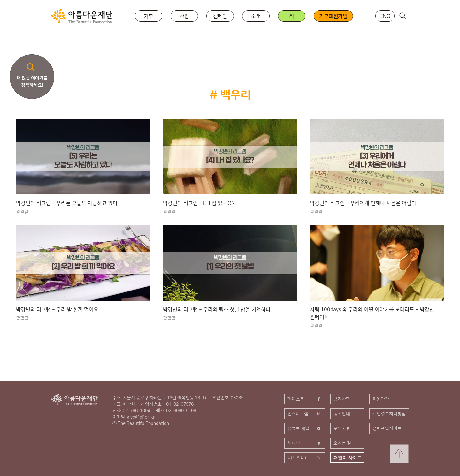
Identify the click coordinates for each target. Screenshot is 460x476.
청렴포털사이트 (387, 428)
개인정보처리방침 (389, 414)
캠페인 (220, 16)
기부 (149, 16)
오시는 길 (342, 443)
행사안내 (342, 414)
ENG (385, 16)
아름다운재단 (74, 399)
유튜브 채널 (305, 428)
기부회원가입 (333, 16)
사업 (184, 16)
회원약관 (381, 399)
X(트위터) (305, 458)
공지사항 (342, 399)
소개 (256, 16)
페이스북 (305, 399)
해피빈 (305, 443)
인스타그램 (305, 414)
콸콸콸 (22, 212)
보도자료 (342, 428)
